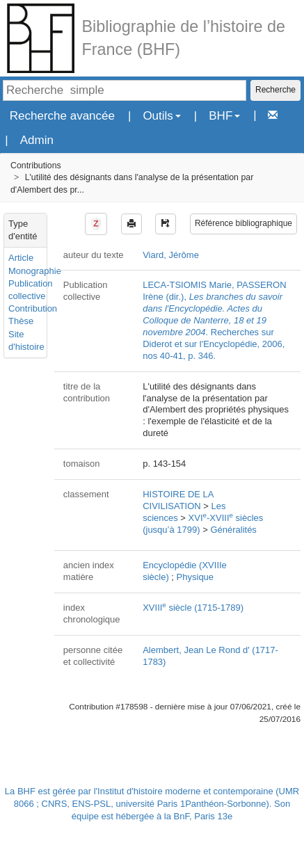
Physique (195, 577)
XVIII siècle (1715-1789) (193, 608)
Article (21, 258)
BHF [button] (224, 116)
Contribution (33, 308)
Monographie (35, 271)
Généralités (233, 530)
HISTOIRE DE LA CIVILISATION (178, 500)
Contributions (36, 166)
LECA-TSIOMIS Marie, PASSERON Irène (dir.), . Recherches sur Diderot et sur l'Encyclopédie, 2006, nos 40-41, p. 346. (214, 320)
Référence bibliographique (243, 223)
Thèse (21, 321)
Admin (37, 140)
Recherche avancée (62, 116)
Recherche (275, 90)
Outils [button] (161, 116)
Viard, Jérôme (171, 255)
